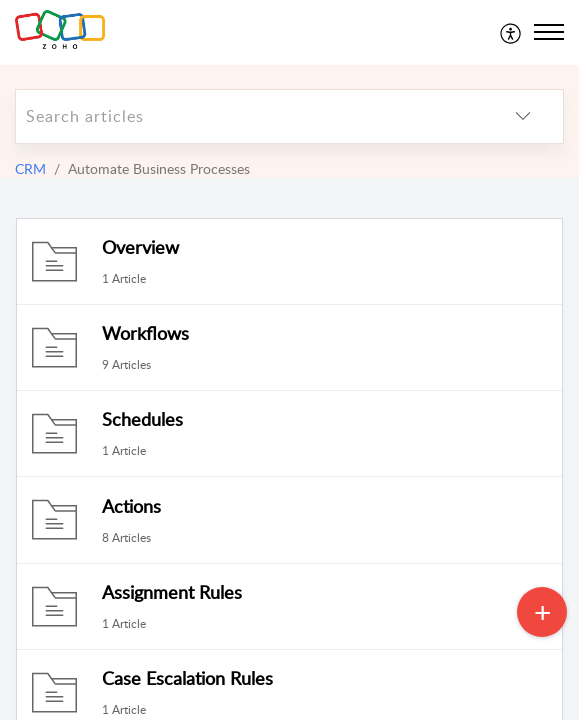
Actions (131, 506)
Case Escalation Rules (187, 678)
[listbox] (523, 116)
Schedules (142, 419)
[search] (249, 116)
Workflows (145, 333)
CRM (30, 168)
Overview (140, 247)
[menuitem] (511, 32)
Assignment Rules (172, 592)
